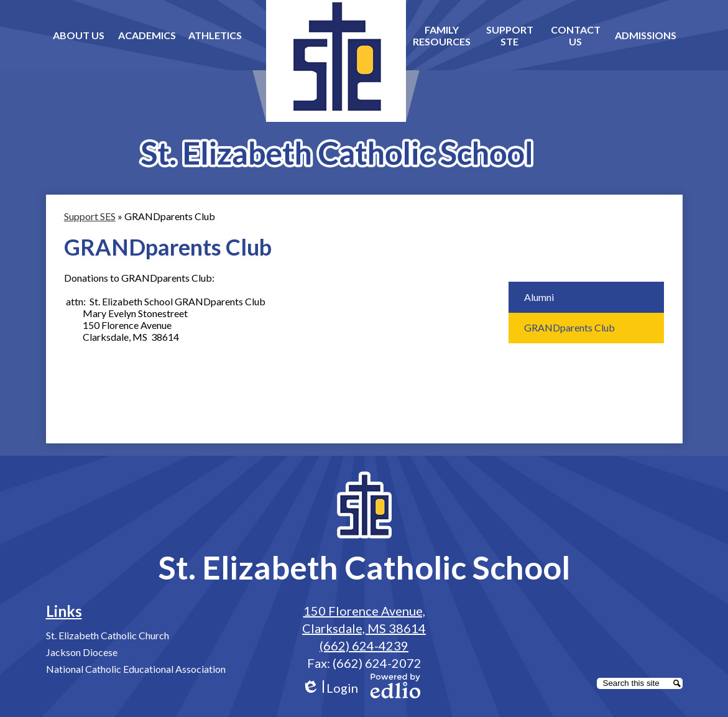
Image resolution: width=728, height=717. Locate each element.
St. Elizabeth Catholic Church (108, 635)
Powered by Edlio (395, 686)
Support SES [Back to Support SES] (90, 216)
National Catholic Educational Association (136, 669)
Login (330, 688)
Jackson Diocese (82, 652)
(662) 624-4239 (364, 645)
